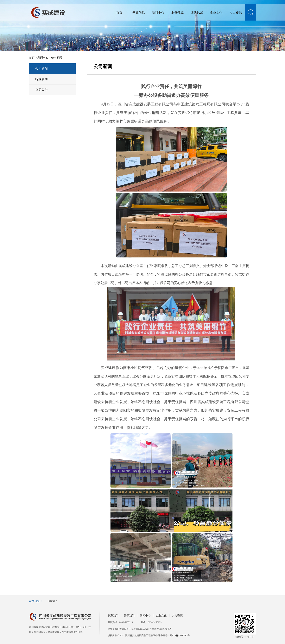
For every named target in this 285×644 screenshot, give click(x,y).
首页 (119, 13)
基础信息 (139, 13)
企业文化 (216, 13)
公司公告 (41, 90)
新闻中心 (158, 13)
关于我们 (129, 616)
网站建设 (53, 601)
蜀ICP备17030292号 (180, 635)
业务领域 (177, 13)
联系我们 (113, 616)
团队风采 (197, 13)
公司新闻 (57, 57)
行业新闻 (41, 79)
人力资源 (236, 13)
